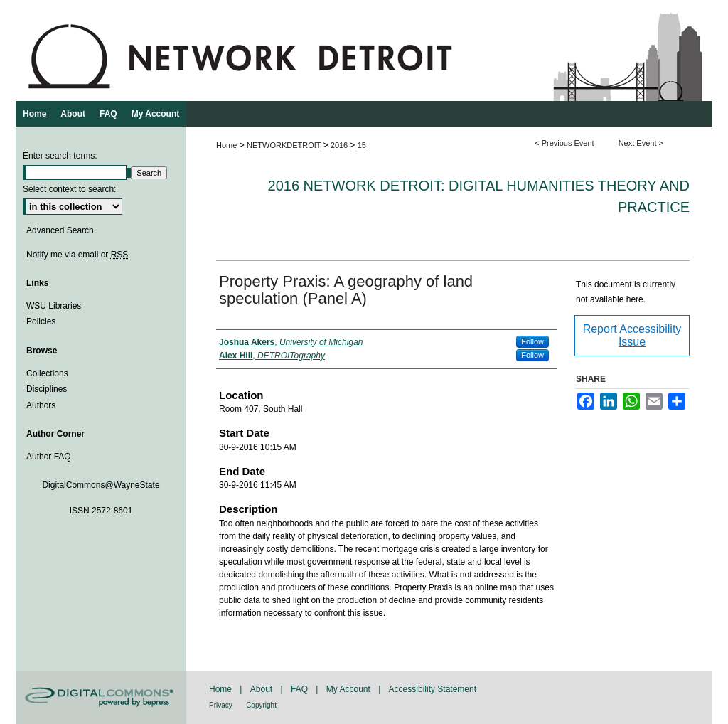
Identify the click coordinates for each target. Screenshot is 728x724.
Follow (532, 341)
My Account (348, 689)
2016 (341, 145)
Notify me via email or (77, 255)
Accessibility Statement (433, 689)
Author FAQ (49, 457)
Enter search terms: (60, 156)
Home (226, 145)
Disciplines (47, 389)
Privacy (221, 705)
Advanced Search (60, 230)
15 (362, 145)
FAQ (299, 689)
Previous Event (568, 143)
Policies (41, 321)
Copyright (261, 705)
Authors (41, 405)
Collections (47, 373)
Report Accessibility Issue (632, 335)
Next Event (638, 143)
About (261, 689)
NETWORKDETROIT (285, 145)
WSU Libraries (54, 306)
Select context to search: (69, 189)
